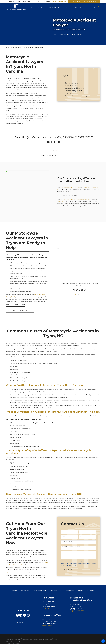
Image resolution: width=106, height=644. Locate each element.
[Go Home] (7, 47)
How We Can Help (39, 591)
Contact (80, 591)
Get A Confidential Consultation (84, 1)
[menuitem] (32, 7)
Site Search (90, 591)
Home (14, 591)
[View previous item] (50, 150)
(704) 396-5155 (59, 1)
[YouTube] (28, 615)
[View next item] (56, 150)
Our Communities (15, 47)
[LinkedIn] (21, 615)
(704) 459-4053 (49, 624)
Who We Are (25, 591)
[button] (103, 641)
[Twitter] (24, 615)
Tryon (25, 47)
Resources (53, 591)
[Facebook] (17, 615)
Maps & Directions (48, 608)
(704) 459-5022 (77, 609)
